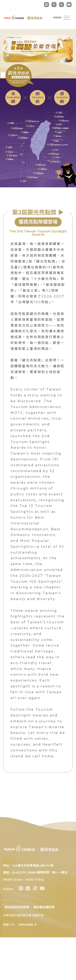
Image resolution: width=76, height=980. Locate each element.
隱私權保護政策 (44, 907)
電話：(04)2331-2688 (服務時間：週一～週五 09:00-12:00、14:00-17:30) (35, 876)
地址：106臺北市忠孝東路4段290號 (28, 866)
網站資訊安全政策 (17, 907)
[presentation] (9, 49)
